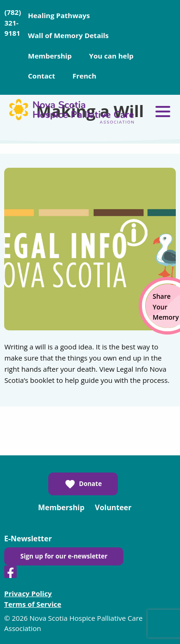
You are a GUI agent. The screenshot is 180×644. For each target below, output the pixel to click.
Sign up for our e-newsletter (64, 556)
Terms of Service (33, 604)
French (84, 76)
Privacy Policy (28, 593)
